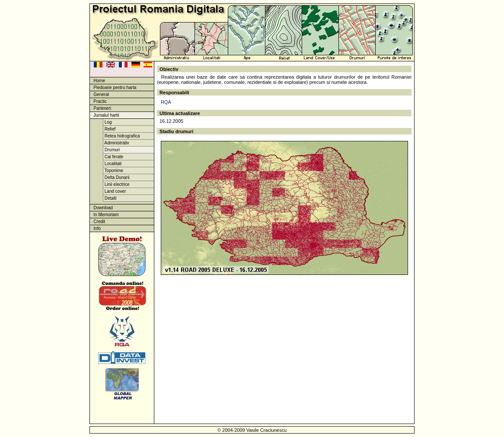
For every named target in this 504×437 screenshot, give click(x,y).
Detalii (110, 198)
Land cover (115, 191)
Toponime (113, 171)
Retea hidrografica (122, 136)
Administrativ (116, 143)
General (99, 94)
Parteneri (100, 108)
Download (101, 208)
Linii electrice (116, 184)
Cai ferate (113, 157)
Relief (109, 129)
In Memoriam (104, 215)
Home (97, 81)
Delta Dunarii (116, 177)
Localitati (112, 164)
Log (107, 122)
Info (95, 228)
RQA (166, 102)
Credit (97, 222)
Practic (98, 101)
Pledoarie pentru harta (113, 88)
